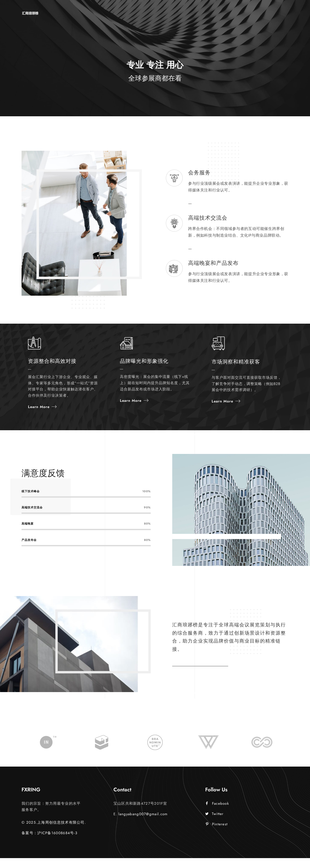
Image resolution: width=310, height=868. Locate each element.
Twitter (214, 824)
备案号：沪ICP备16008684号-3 (49, 843)
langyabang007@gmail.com (143, 824)
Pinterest (217, 834)
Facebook (217, 814)
